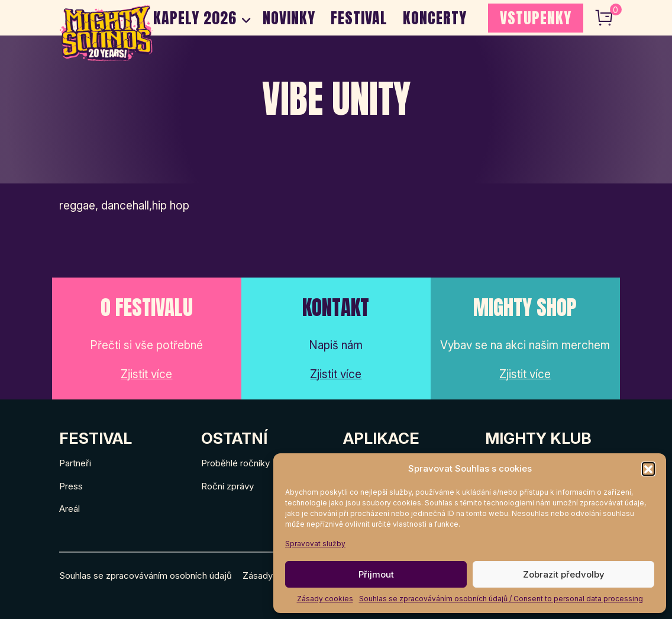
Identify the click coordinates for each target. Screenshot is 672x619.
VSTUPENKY (536, 18)
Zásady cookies (325, 599)
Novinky (289, 18)
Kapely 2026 (195, 18)
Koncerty (435, 18)
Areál (70, 509)
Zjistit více (146, 374)
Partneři (75, 463)
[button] (648, 469)
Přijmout (376, 574)
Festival (359, 18)
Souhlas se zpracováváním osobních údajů (146, 576)
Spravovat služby (315, 544)
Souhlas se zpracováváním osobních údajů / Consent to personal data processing (501, 599)
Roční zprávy (227, 486)
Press (71, 486)
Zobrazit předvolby (564, 574)
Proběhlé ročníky (235, 463)
